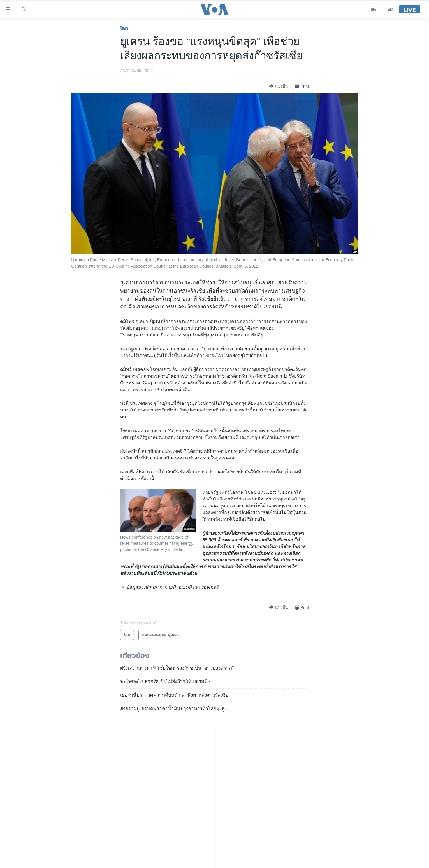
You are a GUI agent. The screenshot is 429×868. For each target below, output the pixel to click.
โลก (124, 28)
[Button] (278, 86)
